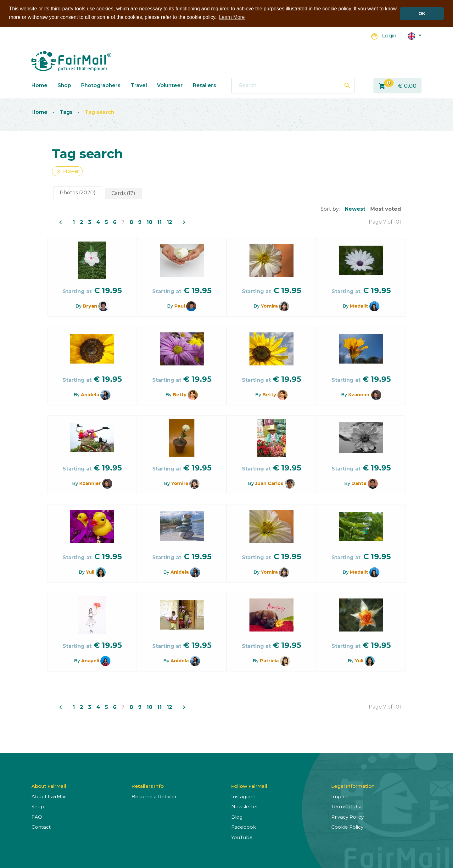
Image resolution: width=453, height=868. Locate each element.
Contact (41, 827)
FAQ (37, 817)
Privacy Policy (347, 817)
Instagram (243, 796)
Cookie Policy (347, 827)
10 (149, 222)
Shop (64, 85)
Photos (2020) (78, 192)
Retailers (204, 85)
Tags (66, 112)
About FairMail (49, 796)
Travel (139, 85)
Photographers (101, 85)
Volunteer (170, 85)
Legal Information (353, 786)
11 (159, 222)
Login (389, 36)
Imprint (340, 796)
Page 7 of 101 (385, 222)
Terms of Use (347, 806)
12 (169, 222)
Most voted (386, 209)
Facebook (243, 827)
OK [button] (422, 14)
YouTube (242, 837)
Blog (237, 817)
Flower (67, 171)
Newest (355, 209)
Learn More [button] (232, 17)
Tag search (99, 112)
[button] (415, 35)
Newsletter (245, 806)
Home (39, 85)
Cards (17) (123, 193)
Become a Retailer (154, 796)
